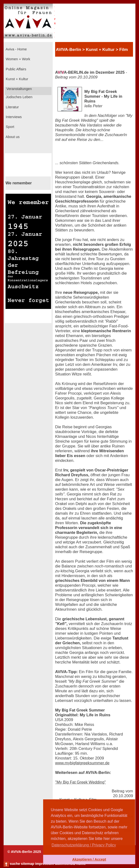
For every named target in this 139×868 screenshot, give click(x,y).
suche (15, 864)
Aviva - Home (16, 49)
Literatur (12, 107)
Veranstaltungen (19, 89)
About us (12, 137)
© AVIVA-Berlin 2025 (24, 852)
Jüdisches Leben (19, 97)
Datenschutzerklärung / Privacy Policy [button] (84, 845)
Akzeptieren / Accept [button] (89, 859)
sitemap (27, 864)
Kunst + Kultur (16, 79)
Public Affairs (15, 69)
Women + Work (17, 59)
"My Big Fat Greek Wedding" (80, 782)
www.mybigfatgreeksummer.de (82, 763)
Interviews (13, 117)
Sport (9, 127)
